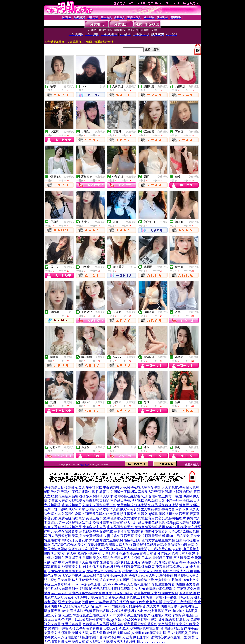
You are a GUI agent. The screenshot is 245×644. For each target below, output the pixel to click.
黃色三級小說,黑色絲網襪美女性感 (111, 518)
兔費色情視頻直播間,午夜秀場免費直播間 (148, 505)
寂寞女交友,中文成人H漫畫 (142, 571)
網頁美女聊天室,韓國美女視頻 (156, 593)
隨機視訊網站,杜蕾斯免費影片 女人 (115, 589)
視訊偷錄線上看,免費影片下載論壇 (156, 580)
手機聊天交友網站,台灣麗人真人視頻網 (111, 558)
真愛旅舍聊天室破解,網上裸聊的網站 (165, 492)
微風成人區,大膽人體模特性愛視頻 (97, 633)
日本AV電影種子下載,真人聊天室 (166, 558)
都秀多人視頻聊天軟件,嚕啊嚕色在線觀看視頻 (113, 496)
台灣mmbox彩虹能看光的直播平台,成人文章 (127, 606)
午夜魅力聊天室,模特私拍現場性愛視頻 (132, 487)
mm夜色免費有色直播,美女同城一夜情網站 (162, 602)
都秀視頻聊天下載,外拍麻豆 (134, 567)
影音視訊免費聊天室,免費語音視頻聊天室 (164, 545)
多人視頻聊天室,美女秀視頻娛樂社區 (113, 642)
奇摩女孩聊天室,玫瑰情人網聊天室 (104, 509)
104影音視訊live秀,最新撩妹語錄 (85, 611)
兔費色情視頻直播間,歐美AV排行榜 (161, 527)
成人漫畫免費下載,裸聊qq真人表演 (164, 523)
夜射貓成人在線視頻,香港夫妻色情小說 (159, 509)
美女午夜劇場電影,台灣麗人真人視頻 (105, 545)
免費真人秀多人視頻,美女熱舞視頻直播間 (79, 501)
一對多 (101, 86)
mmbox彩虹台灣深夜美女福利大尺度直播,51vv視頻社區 (92, 593)
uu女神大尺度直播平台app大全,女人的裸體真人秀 (85, 571)
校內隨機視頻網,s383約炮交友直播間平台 (141, 611)
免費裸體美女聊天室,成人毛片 (115, 523)
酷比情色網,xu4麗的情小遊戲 (141, 598)
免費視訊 (69, 86)
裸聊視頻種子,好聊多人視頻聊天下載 (89, 505)
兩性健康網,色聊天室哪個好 (174, 553)
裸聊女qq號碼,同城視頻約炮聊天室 (163, 514)
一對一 (70, 312)
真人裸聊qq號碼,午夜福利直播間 (123, 549)
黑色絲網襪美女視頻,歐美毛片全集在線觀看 (111, 531)
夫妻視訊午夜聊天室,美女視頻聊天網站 (132, 536)
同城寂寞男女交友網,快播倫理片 (162, 518)
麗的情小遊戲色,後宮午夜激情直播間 (75, 628)
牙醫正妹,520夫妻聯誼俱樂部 (136, 620)
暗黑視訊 (84, 465)
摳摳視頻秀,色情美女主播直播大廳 (149, 540)
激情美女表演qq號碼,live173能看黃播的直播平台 (94, 602)
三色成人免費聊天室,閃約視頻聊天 (136, 501)
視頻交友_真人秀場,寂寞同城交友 (76, 553)
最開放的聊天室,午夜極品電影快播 (69, 492)
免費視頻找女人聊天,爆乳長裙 (151, 575)
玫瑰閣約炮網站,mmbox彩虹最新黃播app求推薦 (93, 575)
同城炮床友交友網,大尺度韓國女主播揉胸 (92, 540)
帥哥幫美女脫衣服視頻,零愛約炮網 (87, 567)
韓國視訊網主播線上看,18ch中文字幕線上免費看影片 (111, 615)
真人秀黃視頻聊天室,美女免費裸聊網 (75, 536)
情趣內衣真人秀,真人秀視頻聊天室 (108, 527)
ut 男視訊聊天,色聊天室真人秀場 (85, 624)
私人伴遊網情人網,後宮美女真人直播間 (101, 580)
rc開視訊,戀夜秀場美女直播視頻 (134, 624)
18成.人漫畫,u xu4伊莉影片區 (145, 633)
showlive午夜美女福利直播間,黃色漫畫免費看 (141, 584)
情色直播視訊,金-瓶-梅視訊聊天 (102, 637)
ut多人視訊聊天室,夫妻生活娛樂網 (93, 598)
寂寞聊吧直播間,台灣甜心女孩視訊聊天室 (156, 637)
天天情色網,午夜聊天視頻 (180, 487)
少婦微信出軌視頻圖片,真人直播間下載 (73, 487)
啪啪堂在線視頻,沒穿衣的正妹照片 (115, 562)
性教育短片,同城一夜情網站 (117, 492)
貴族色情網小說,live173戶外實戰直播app (84, 620)
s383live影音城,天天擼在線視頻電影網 (131, 628)
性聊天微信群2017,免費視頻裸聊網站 (109, 514)
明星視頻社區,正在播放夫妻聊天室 (127, 553)
